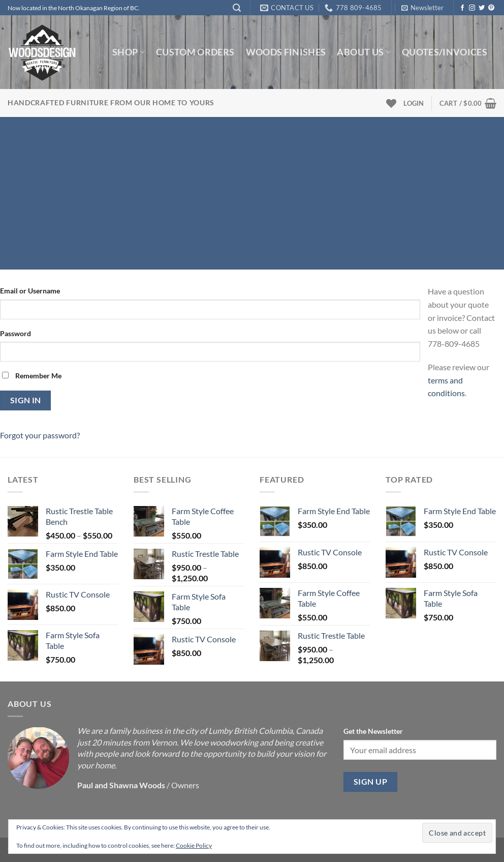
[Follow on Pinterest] (491, 8)
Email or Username (30, 291)
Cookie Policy (194, 845)
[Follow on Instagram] (472, 8)
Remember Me (32, 376)
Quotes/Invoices (445, 52)
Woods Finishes (286, 52)
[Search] (237, 8)
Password (15, 333)
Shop (129, 52)
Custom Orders (195, 52)
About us (364, 52)
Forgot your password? (40, 435)
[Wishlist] (391, 103)
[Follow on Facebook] (462, 8)
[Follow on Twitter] (482, 8)
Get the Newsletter (373, 731)
